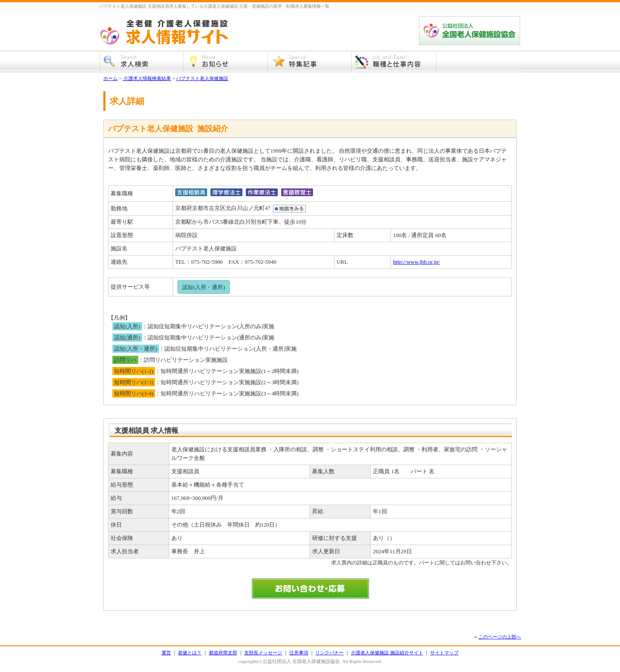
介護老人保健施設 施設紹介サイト (387, 653)
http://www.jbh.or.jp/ (417, 262)
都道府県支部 (223, 653)
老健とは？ (190, 653)
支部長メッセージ (263, 653)
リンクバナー (329, 653)
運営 (166, 653)
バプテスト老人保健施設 (202, 78)
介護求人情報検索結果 (147, 78)
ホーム (110, 78)
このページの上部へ (500, 637)
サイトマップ (444, 653)
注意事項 (299, 653)
